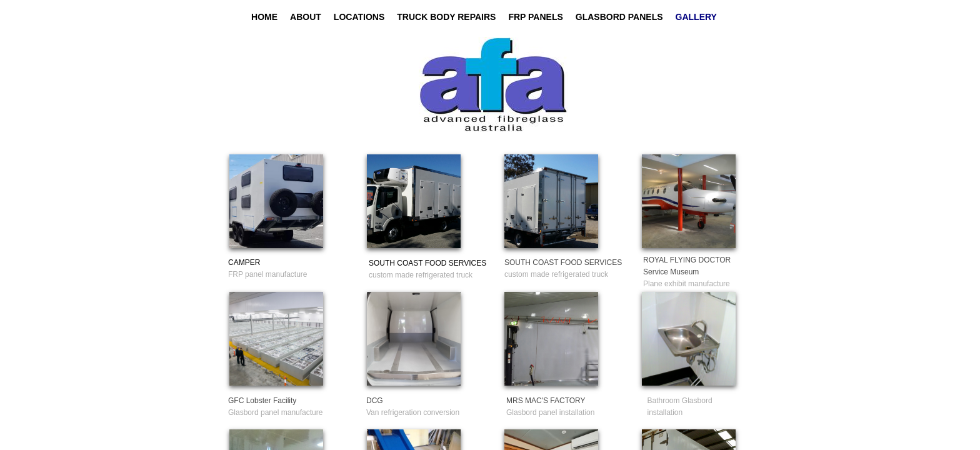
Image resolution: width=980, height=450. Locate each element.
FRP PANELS (535, 17)
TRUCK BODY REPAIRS (446, 17)
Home (264, 17)
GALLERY (696, 17)
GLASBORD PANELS (619, 17)
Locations (359, 17)
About (306, 17)
